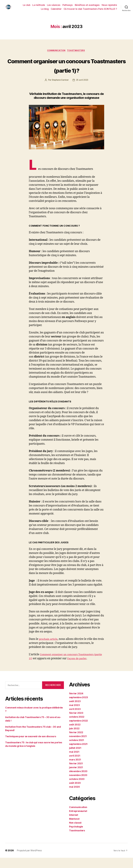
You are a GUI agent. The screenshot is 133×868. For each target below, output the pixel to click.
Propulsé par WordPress (29, 861)
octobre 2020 (77, 789)
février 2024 (76, 704)
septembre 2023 (79, 708)
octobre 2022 (77, 727)
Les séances (54, 5)
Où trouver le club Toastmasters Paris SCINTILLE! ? (90, 9)
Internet (74, 825)
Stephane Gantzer (60, 90)
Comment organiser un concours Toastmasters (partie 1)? (67, 70)
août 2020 (75, 793)
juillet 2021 (75, 758)
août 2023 (75, 711)
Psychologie (76, 837)
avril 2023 (75, 719)
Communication (56, 51)
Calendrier (56, 9)
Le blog (45, 9)
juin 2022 (74, 739)
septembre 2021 (78, 754)
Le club (27, 5)
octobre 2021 (77, 750)
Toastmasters (77, 51)
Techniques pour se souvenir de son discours (31, 747)
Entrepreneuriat (78, 821)
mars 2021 (75, 770)
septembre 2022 (78, 731)
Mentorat (74, 829)
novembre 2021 (78, 746)
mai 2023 (74, 715)
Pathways (68, 5)
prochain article (49, 649)
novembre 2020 (78, 785)
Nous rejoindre (109, 5)
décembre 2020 (78, 781)
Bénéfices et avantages (87, 5)
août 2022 (75, 735)
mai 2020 (74, 797)
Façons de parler (88, 669)
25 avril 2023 (82, 90)
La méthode (39, 5)
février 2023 (76, 723)
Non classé (75, 833)
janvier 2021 (76, 778)
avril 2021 (75, 766)
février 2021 (76, 774)
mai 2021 (74, 762)
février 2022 (76, 743)
